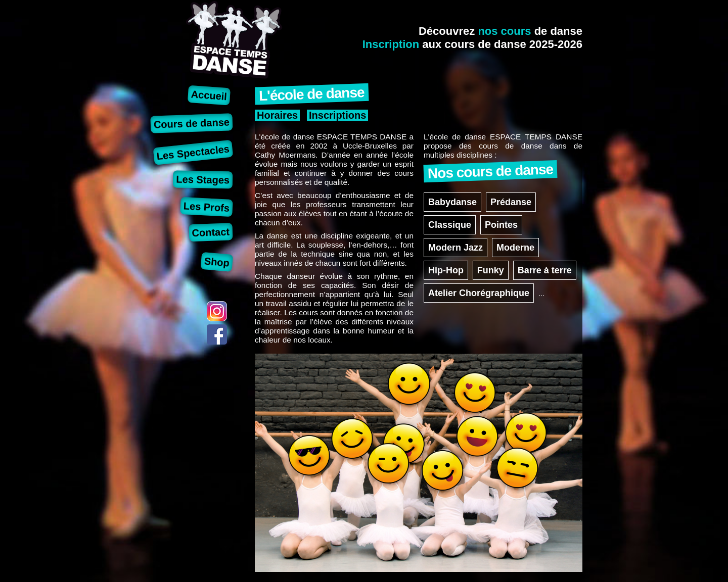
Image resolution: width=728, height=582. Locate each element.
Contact (211, 232)
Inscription (391, 44)
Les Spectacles (193, 152)
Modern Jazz (456, 248)
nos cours (504, 31)
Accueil (209, 95)
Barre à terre (545, 270)
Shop (217, 262)
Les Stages (203, 179)
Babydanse (452, 202)
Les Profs (206, 207)
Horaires (277, 115)
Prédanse (511, 202)
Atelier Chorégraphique (479, 293)
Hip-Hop (446, 270)
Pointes (501, 225)
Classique (450, 225)
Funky (491, 270)
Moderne (515, 248)
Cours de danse (192, 123)
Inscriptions (337, 115)
